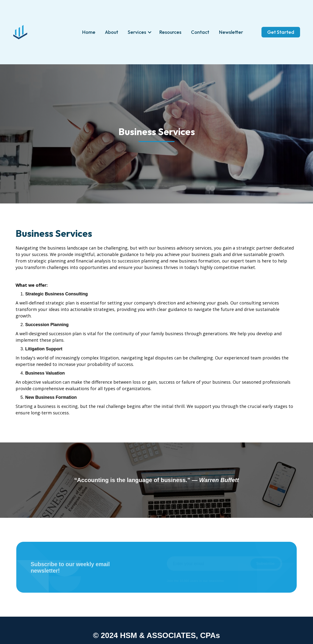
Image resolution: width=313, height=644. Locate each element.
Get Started (281, 32)
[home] (20, 32)
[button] (139, 32)
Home (89, 32)
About (112, 32)
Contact (200, 32)
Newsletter (231, 32)
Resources (170, 32)
